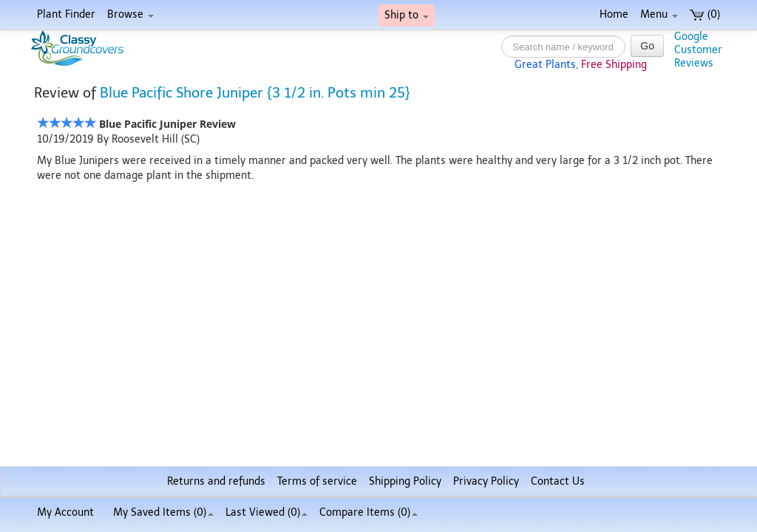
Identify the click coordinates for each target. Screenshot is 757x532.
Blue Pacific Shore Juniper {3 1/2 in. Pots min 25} (255, 93)
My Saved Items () (163, 512)
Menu (659, 14)
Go (647, 46)
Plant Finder (66, 14)
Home (614, 14)
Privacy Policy (486, 481)
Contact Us (558, 481)
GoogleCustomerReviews (698, 50)
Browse (130, 14)
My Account (65, 512)
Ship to (407, 15)
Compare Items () (369, 512)
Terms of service (317, 481)
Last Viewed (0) (267, 512)
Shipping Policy (405, 481)
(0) (705, 14)
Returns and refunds (216, 481)
